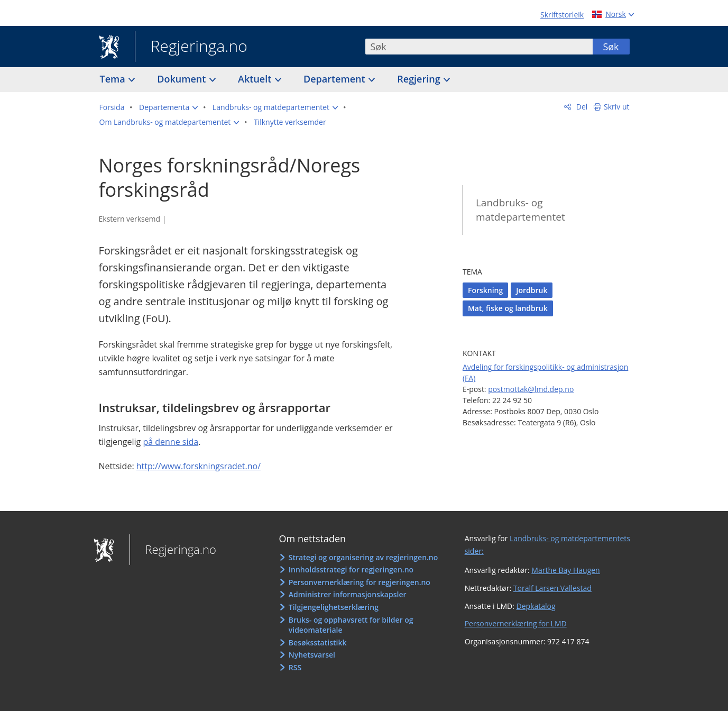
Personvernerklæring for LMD (516, 623)
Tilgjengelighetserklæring (334, 607)
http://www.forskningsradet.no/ (199, 466)
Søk (611, 47)
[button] (168, 107)
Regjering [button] (420, 79)
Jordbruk (532, 290)
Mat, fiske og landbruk (508, 308)
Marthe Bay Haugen (565, 570)
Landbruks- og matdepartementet (520, 210)
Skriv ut (617, 107)
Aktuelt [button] (256, 79)
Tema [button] (114, 79)
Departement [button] (335, 79)
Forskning (485, 290)
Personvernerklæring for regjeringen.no (360, 582)
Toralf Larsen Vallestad (552, 588)
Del (581, 107)
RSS (295, 667)
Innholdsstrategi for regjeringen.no (351, 569)
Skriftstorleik (562, 15)
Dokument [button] (183, 79)
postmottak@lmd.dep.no (531, 389)
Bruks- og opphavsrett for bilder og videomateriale (351, 625)
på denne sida (171, 442)
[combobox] (479, 47)
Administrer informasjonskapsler (348, 594)
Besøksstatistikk (318, 642)
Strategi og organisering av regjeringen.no (363, 557)
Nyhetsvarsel (312, 655)
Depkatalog (536, 606)
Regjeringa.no (191, 47)
